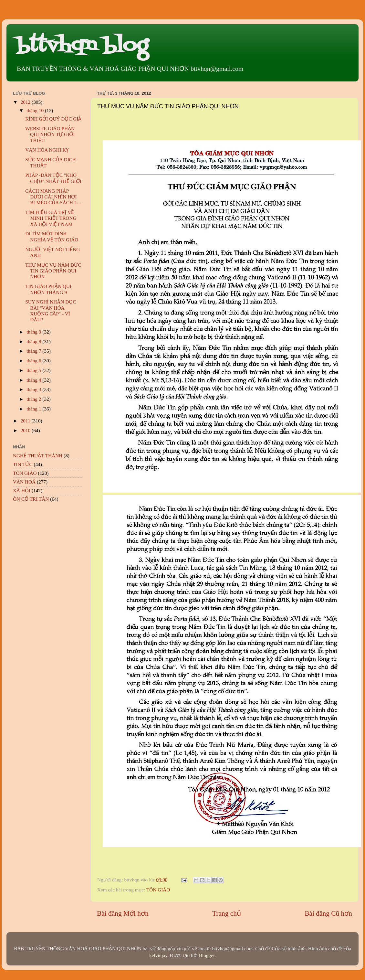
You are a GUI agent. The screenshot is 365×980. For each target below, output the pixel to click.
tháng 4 (34, 380)
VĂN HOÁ (24, 482)
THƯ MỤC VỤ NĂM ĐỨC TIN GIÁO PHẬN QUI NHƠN (53, 271)
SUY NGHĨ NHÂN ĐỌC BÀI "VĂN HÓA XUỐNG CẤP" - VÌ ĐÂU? (51, 311)
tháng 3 (34, 389)
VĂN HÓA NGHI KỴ (47, 150)
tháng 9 (34, 332)
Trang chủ (227, 913)
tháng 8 (34, 341)
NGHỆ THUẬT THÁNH (38, 456)
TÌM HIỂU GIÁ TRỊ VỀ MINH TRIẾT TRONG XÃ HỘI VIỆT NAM (51, 218)
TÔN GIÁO (158, 890)
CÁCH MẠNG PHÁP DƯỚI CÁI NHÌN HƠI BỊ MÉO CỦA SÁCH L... (53, 197)
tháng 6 (34, 361)
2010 (26, 430)
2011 (26, 421)
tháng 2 (34, 399)
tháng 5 (34, 370)
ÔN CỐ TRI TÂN (31, 499)
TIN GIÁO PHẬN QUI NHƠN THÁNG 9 (48, 289)
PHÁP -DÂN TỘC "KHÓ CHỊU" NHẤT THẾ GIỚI (53, 178)
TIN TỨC (23, 464)
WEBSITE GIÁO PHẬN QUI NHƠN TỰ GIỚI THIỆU (50, 134)
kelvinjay (158, 955)
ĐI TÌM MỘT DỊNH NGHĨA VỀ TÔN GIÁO (52, 236)
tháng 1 (34, 409)
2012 (26, 102)
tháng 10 (36, 110)
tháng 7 (34, 351)
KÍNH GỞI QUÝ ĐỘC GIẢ (53, 119)
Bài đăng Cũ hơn (328, 913)
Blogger (207, 955)
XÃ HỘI (22, 490)
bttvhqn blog (82, 46)
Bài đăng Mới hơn (123, 913)
